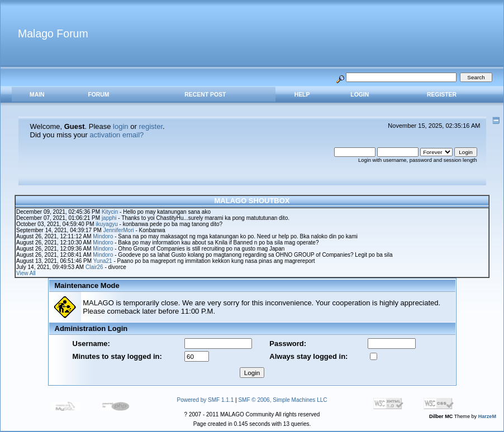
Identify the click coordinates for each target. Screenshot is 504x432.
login (120, 126)
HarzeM (487, 416)
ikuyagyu (106, 224)
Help (302, 95)
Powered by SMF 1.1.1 (206, 400)
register (151, 126)
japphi (109, 218)
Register (442, 95)
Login (360, 95)
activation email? (117, 135)
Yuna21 (103, 261)
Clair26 (94, 267)
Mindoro (103, 236)
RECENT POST (205, 95)
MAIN (37, 95)
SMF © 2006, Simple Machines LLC (282, 400)
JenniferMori (119, 230)
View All (26, 273)
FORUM (98, 95)
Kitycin (110, 212)
